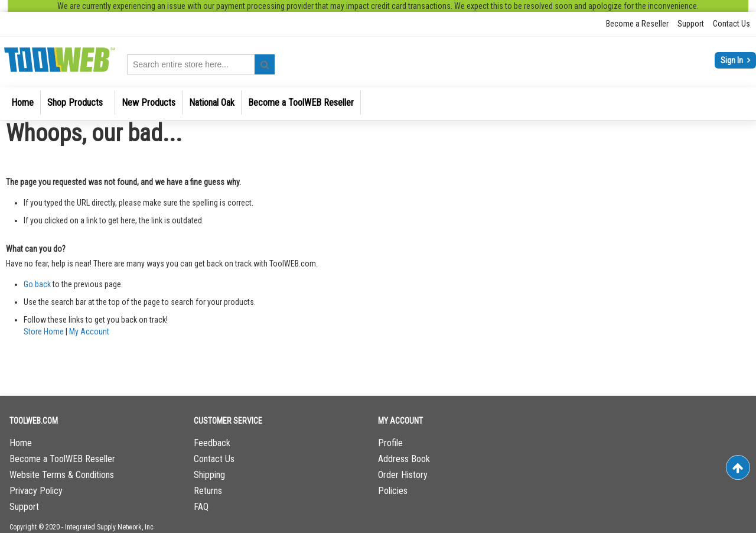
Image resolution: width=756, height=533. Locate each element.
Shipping (209, 475)
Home (21, 443)
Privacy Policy (36, 491)
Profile (390, 443)
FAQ (201, 507)
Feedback (212, 443)
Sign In (733, 60)
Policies (393, 491)
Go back (37, 284)
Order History (403, 475)
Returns (208, 491)
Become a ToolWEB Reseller (62, 459)
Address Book (404, 459)
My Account (89, 331)
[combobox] (201, 64)
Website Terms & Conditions (62, 475)
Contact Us (731, 24)
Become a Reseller (637, 24)
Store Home (44, 331)
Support (691, 24)
